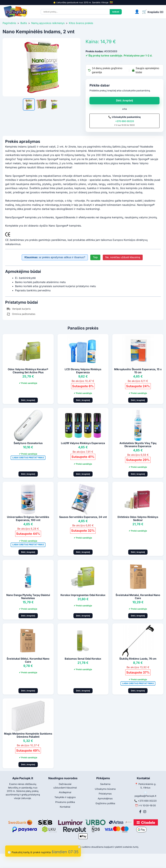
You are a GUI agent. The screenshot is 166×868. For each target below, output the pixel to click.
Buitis (24, 23)
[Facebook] (140, 812)
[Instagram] (145, 812)
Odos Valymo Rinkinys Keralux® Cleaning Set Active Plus (28, 371)
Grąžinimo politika (105, 803)
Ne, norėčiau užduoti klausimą (123, 257)
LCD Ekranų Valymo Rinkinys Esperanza (83, 371)
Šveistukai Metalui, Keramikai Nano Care (138, 597)
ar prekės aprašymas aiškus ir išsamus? (55, 257)
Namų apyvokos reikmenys (48, 23)
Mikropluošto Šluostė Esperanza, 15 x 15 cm (138, 371)
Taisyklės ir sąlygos (65, 797)
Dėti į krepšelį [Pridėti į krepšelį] (28, 400)
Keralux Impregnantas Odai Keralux (83, 595)
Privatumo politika (65, 802)
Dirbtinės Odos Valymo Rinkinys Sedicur (138, 518)
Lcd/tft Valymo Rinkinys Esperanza (83, 443)
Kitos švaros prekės (81, 23)
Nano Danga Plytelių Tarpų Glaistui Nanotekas (28, 597)
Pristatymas (105, 794)
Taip (95, 257)
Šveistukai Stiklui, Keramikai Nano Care (28, 660)
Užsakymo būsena (105, 789)
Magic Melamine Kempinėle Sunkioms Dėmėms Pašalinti (28, 735)
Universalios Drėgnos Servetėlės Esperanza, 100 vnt (28, 518)
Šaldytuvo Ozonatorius (28, 443)
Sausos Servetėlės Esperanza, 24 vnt (83, 517)
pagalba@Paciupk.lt (145, 796)
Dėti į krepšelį (124, 101)
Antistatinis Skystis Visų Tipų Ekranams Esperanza (138, 445)
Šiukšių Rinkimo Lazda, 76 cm (138, 659)
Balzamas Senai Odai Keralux (83, 659)
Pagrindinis (9, 23)
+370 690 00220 (125, 121)
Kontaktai (65, 807)
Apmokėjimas (105, 798)
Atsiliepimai (65, 792)
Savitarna (105, 784)
